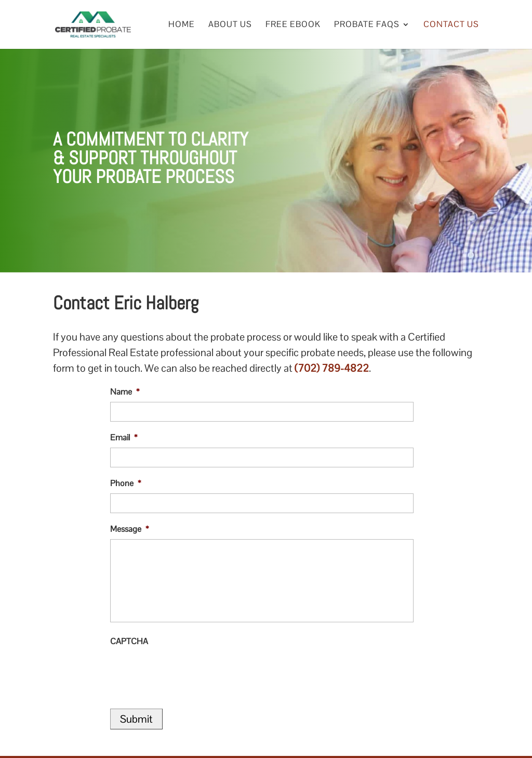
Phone (125, 483)
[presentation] (189, 672)
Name (125, 392)
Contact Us (451, 25)
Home (182, 25)
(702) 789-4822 (332, 368)
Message (129, 529)
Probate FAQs (367, 25)
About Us (230, 25)
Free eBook (293, 25)
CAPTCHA (129, 642)
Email (124, 438)
